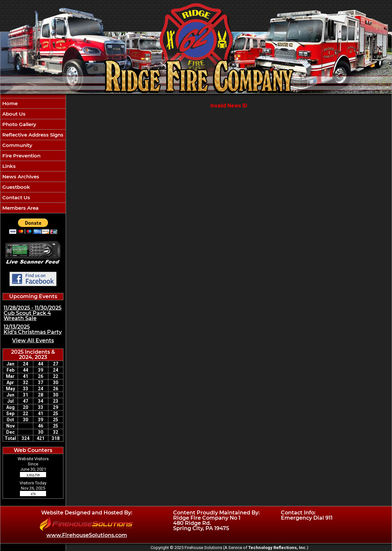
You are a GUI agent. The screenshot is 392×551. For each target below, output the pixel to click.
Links (8, 166)
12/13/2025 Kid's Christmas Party (33, 329)
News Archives (20, 177)
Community (17, 145)
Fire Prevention (21, 156)
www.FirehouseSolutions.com (87, 535)
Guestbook (16, 187)
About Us (13, 114)
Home (9, 103)
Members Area (20, 208)
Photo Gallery (19, 124)
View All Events (33, 340)
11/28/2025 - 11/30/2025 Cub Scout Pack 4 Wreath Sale (33, 313)
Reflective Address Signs (32, 135)
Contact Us (16, 197)
